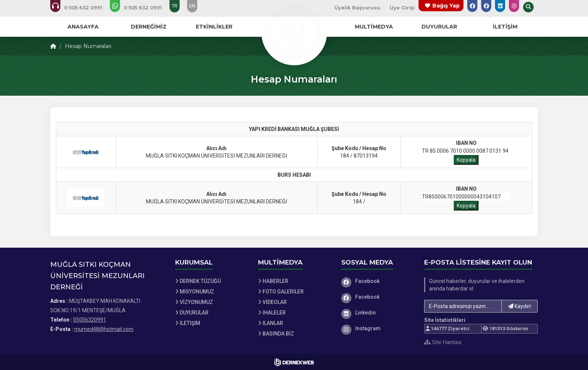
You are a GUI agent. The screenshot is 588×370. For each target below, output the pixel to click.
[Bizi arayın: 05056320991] (81, 8)
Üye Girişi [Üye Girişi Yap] (402, 8)
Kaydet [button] (520, 306)
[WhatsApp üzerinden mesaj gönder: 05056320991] (141, 8)
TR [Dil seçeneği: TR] (175, 6)
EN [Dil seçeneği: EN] (192, 6)
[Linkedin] (377, 313)
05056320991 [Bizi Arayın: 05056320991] (90, 320)
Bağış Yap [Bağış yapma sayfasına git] (446, 6)
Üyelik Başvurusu (357, 8)
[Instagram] (377, 328)
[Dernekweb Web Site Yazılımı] (294, 362)
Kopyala (466, 160)
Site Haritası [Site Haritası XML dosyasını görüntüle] (443, 342)
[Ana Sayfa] (294, 32)
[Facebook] (377, 281)
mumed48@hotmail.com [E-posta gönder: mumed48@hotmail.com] (104, 329)
